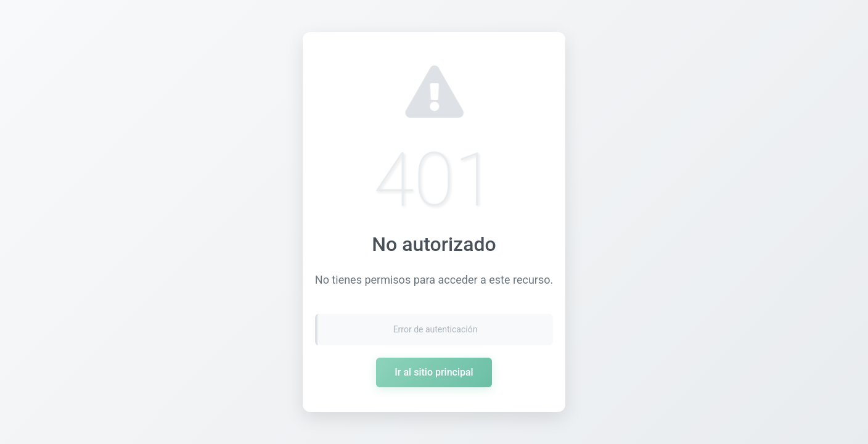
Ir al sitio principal (434, 372)
